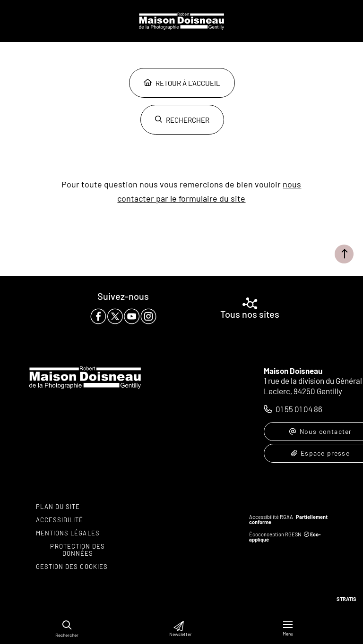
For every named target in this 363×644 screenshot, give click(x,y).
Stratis (346, 599)
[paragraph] (123, 316)
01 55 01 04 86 (299, 409)
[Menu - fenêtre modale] (288, 629)
